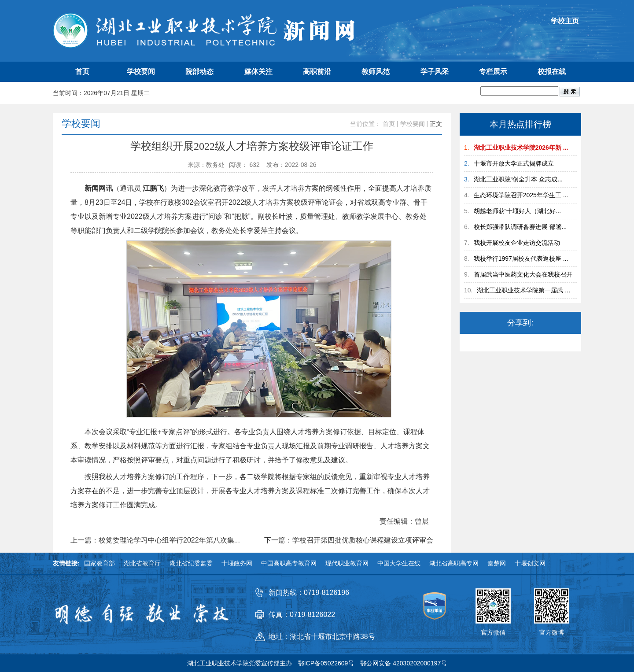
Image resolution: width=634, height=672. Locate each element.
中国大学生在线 (399, 563)
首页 (82, 72)
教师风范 (376, 72)
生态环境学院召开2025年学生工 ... (521, 195)
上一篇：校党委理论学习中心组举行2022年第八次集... (155, 540)
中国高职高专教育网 (289, 563)
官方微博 (552, 632)
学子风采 (435, 72)
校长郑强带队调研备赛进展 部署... (520, 227)
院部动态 (199, 72)
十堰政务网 (237, 563)
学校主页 (565, 21)
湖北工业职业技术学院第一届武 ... (523, 290)
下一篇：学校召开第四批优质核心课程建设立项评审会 (349, 540)
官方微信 (493, 632)
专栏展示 (493, 72)
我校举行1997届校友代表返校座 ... (521, 258)
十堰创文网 (530, 563)
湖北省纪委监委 (191, 563)
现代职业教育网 (347, 563)
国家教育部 (100, 563)
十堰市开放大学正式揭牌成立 (514, 163)
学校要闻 (141, 72)
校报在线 (552, 72)
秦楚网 (497, 563)
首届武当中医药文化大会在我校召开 (523, 274)
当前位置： (365, 124)
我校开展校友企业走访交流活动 (517, 243)
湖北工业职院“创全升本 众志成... (518, 179)
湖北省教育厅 (142, 563)
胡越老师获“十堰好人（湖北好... (517, 211)
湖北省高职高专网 (454, 563)
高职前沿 (317, 72)
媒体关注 (258, 72)
